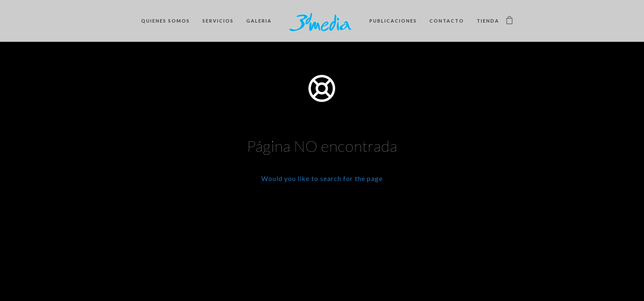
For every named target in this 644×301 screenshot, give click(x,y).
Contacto (447, 21)
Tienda (488, 21)
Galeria (259, 21)
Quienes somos (165, 21)
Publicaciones (393, 21)
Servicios (218, 21)
